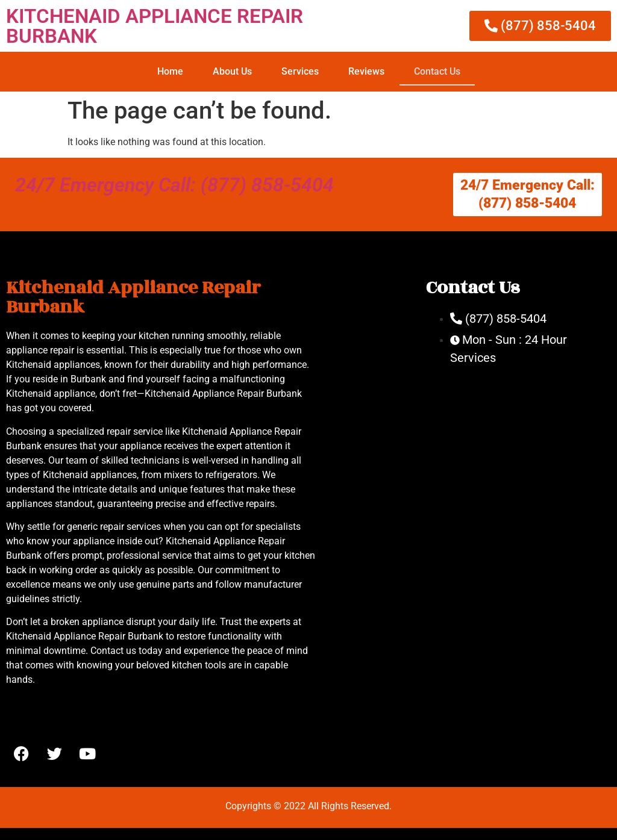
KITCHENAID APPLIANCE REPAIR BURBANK (155, 26)
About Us (232, 71)
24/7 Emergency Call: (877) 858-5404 (174, 185)
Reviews (366, 71)
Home (170, 71)
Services (300, 71)
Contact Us (437, 71)
